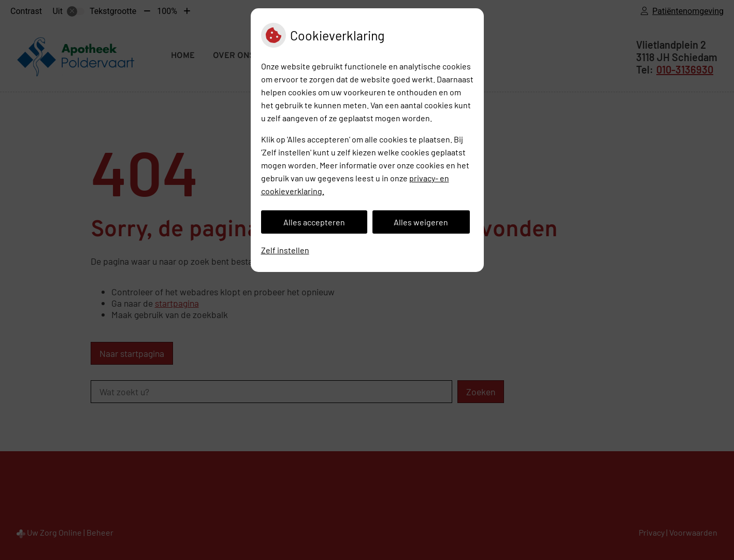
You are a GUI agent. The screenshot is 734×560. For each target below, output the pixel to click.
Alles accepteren (314, 222)
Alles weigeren (421, 222)
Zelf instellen (285, 250)
